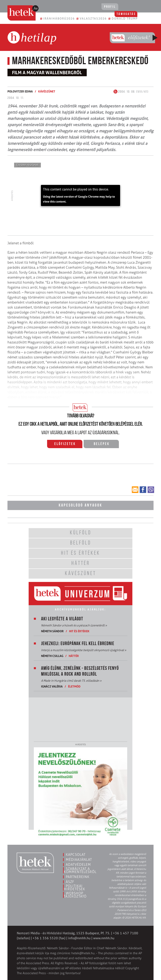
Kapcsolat (76, 854)
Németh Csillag (52, 655)
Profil (107, 7)
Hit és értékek (79, 630)
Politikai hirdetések (74, 887)
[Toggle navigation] (152, 7)
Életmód (74, 686)
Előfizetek (65, 444)
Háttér (74, 655)
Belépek (102, 444)
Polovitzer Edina (20, 91)
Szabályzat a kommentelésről (80, 870)
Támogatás (132, 7)
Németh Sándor (52, 630)
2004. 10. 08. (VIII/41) (131, 92)
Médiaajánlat (79, 859)
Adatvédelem (78, 864)
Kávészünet (47, 91)
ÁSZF (70, 881)
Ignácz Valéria (52, 686)
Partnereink (78, 876)
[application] (80, 196)
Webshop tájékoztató (75, 894)
